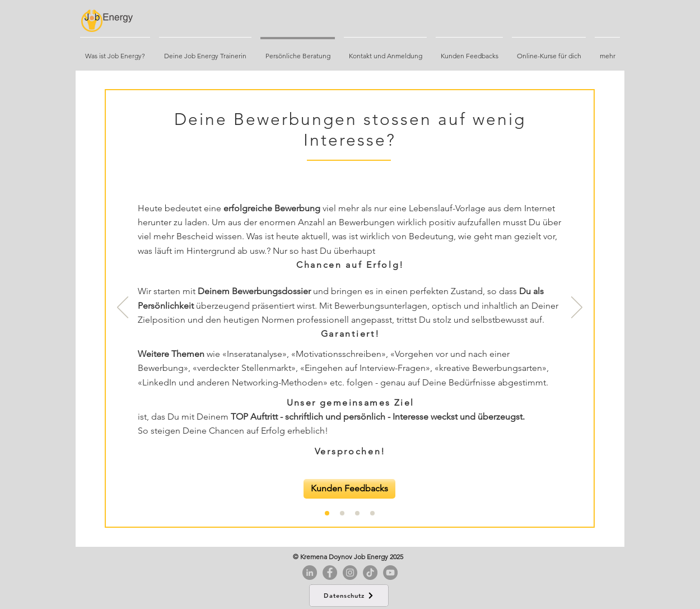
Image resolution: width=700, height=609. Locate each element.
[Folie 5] (342, 513)
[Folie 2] (357, 513)
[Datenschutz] (349, 596)
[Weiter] (577, 308)
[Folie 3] (372, 513)
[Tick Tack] (370, 573)
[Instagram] (350, 573)
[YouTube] (390, 573)
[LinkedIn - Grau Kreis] (310, 573)
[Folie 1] (327, 513)
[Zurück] (123, 308)
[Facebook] (330, 573)
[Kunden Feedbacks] (349, 489)
